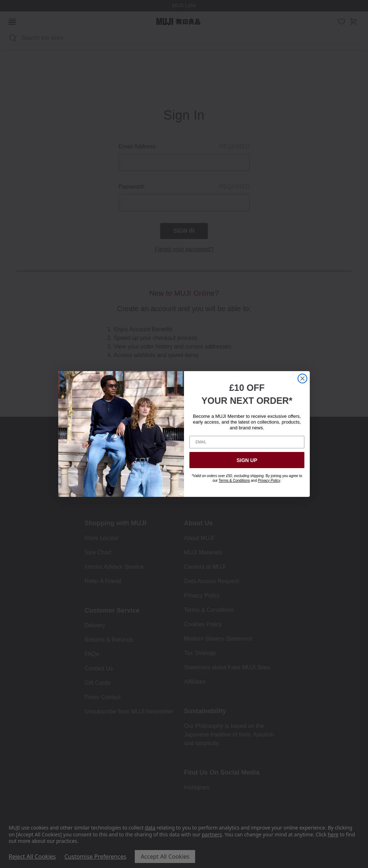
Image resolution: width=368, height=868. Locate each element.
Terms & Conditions (234, 481)
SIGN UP (247, 460)
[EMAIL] (247, 442)
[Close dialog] (302, 378)
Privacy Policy (269, 481)
